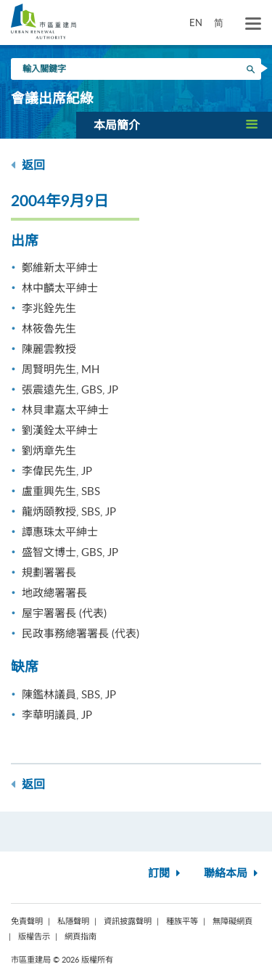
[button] (174, 125)
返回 (28, 165)
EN (196, 23)
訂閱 (166, 874)
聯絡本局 (232, 874)
